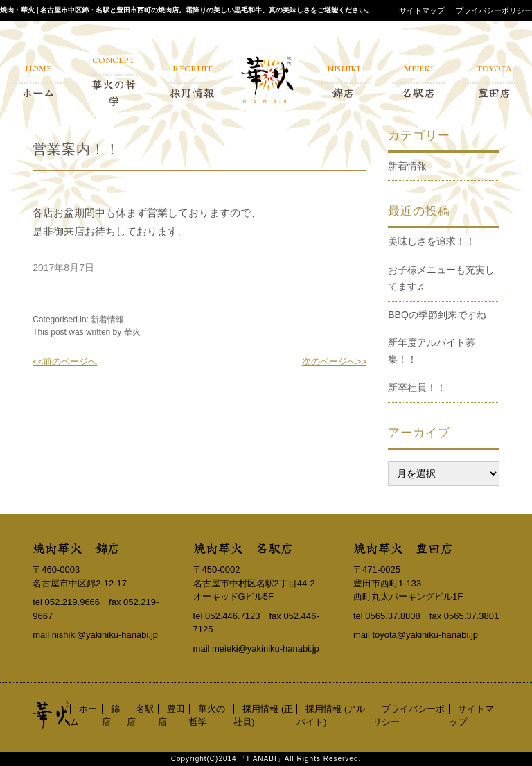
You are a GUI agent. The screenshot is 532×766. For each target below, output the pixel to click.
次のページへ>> (334, 362)
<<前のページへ (65, 362)
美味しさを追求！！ (432, 241)
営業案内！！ (76, 149)
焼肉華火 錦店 (76, 548)
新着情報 (107, 320)
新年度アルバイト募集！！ (432, 351)
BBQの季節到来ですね (437, 315)
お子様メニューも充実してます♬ (441, 278)
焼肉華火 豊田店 (403, 548)
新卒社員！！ (417, 388)
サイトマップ (422, 10)
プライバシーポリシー (494, 10)
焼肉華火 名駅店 (243, 548)
